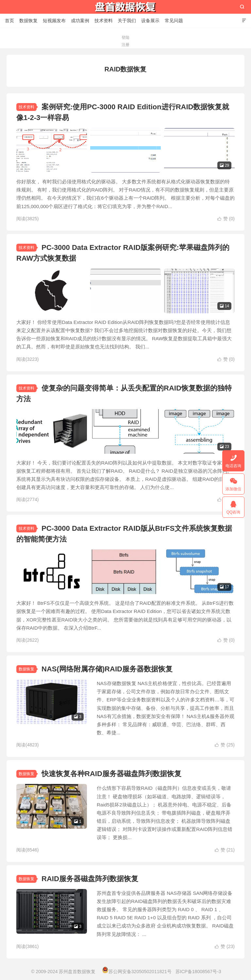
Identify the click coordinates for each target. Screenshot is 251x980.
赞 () (226, 219)
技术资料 (104, 21)
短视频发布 (54, 21)
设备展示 (150, 21)
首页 (9, 21)
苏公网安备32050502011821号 (137, 972)
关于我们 (127, 21)
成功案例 (80, 21)
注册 (125, 45)
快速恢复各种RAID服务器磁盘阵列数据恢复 (111, 774)
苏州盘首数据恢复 (125, 7)
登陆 (125, 38)
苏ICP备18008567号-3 (198, 972)
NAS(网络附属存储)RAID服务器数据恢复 (107, 669)
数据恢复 (28, 21)
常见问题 (174, 21)
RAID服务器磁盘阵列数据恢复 (90, 879)
